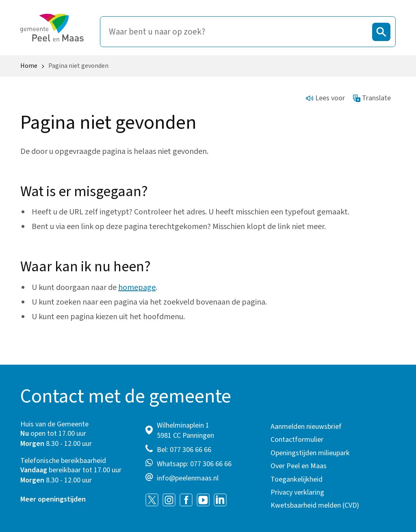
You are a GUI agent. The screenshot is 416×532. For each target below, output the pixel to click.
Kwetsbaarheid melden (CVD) (315, 505)
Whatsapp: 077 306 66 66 (194, 464)
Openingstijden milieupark (310, 453)
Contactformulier (297, 440)
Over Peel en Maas (299, 466)
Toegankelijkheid (297, 479)
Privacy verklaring (297, 492)
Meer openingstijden (53, 499)
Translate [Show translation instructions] (372, 98)
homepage (137, 288)
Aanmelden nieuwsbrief (306, 427)
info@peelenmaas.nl (188, 478)
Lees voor (325, 98)
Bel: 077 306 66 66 (184, 450)
